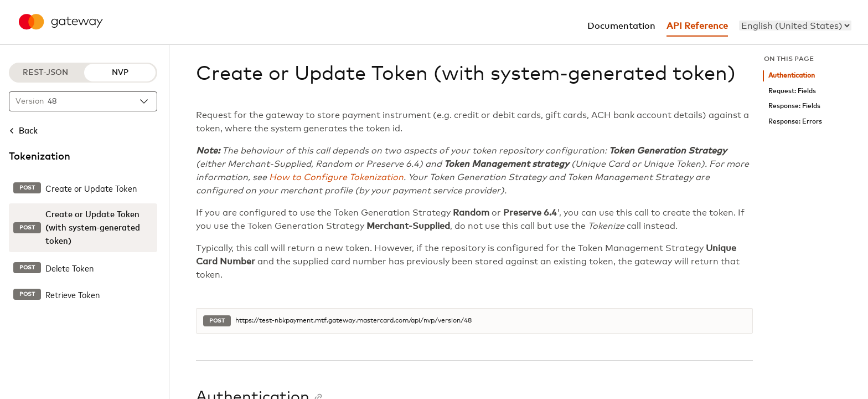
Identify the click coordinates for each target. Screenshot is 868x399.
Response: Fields (794, 106)
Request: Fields (792, 91)
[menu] (795, 25)
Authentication (792, 76)
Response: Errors (795, 122)
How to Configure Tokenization (336, 177)
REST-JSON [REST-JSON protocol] (45, 73)
